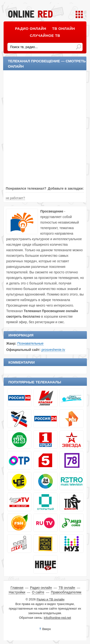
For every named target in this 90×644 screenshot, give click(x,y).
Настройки (17, 592)
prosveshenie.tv (53, 350)
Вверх (47, 629)
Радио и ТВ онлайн (50, 599)
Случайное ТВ (45, 35)
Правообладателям (66, 592)
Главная (17, 588)
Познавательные (30, 343)
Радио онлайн (31, 29)
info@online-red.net (57, 618)
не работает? (15, 198)
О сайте (38, 592)
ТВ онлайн (63, 29)
